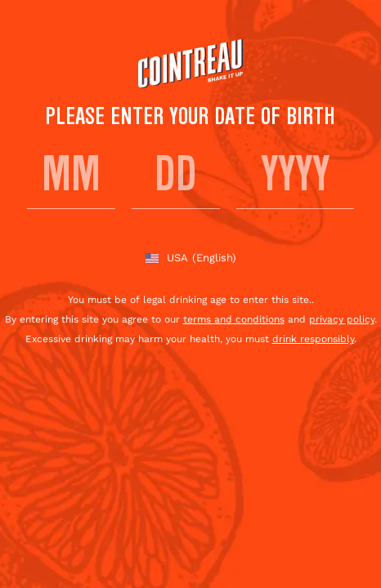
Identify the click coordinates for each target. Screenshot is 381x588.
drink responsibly (313, 339)
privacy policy (342, 319)
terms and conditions (234, 319)
